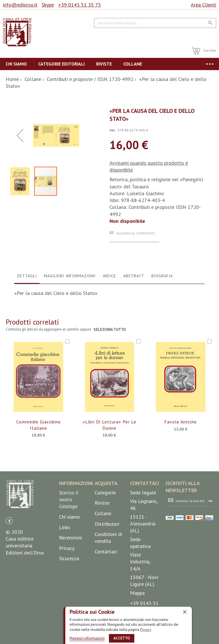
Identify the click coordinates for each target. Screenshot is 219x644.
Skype (48, 5)
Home (12, 79)
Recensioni (70, 557)
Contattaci (106, 571)
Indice (109, 295)
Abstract (134, 295)
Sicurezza (69, 578)
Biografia (162, 295)
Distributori (107, 543)
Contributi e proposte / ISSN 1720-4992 (90, 79)
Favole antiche (181, 441)
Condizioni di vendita (108, 557)
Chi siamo (69, 536)
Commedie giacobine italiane (38, 444)
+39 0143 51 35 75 (80, 5)
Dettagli (27, 295)
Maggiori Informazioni (70, 295)
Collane (33, 79)
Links (65, 546)
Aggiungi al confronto (136, 233)
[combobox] (155, 23)
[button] (21, 241)
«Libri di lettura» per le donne (109, 444)
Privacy (145, 630)
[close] (185, 612)
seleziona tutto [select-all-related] (110, 349)
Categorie (105, 512)
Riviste (102, 522)
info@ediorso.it (20, 5)
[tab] (27, 297)
